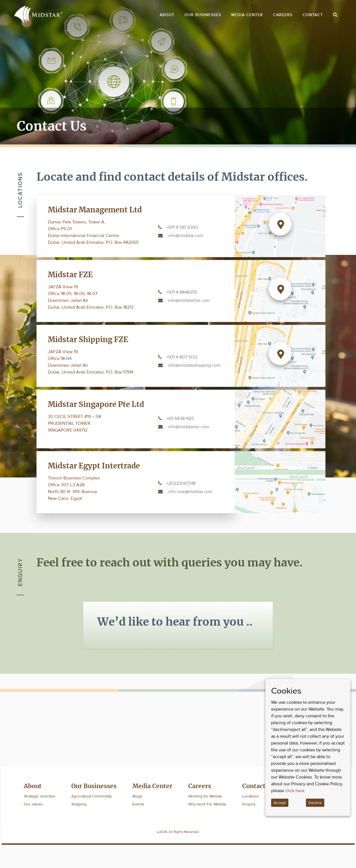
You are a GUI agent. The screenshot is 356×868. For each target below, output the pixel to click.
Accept (280, 803)
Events (138, 804)
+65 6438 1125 (180, 419)
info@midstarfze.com (189, 300)
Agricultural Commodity (92, 796)
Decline (315, 803)
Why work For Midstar (207, 804)
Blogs (137, 796)
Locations (251, 796)
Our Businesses (203, 15)
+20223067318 (181, 483)
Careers (283, 15)
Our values (33, 804)
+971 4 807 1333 (182, 357)
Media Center (247, 15)
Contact (313, 15)
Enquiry (249, 804)
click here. (295, 791)
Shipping (79, 804)
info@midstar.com (186, 236)
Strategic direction (40, 796)
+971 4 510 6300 (182, 227)
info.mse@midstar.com (190, 492)
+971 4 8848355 (182, 292)
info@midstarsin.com (189, 427)
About (167, 15)
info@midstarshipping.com (194, 365)
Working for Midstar (205, 796)
